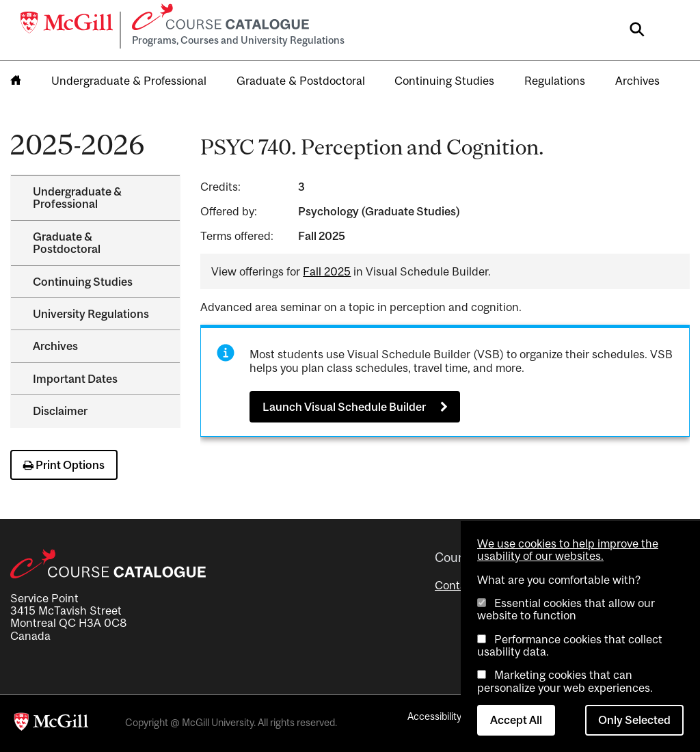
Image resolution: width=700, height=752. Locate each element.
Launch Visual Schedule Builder (344, 407)
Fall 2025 (327, 271)
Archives (637, 81)
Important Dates (75, 379)
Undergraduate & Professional (129, 81)
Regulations (555, 81)
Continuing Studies (444, 81)
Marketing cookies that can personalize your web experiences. (565, 681)
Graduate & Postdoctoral (301, 81)
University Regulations (91, 314)
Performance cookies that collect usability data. (570, 645)
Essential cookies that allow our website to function (566, 609)
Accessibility (434, 716)
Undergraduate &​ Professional (77, 198)
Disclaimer (60, 411)
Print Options (64, 465)
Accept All (516, 720)
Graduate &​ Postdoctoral (67, 243)
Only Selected (634, 720)
